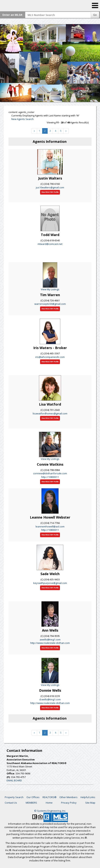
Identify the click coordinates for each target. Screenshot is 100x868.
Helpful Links (88, 797)
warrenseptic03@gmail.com (50, 304)
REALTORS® (50, 797)
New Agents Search (22, 119)
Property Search (14, 797)
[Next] (34, 131)
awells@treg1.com (50, 640)
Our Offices (33, 797)
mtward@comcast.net (50, 244)
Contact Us (11, 803)
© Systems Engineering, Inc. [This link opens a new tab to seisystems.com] (50, 811)
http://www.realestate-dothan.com (50, 643)
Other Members (68, 797)
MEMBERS (31, 803)
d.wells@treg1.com (50, 699)
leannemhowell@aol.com (50, 526)
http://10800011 (50, 477)
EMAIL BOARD (14, 780)
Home (49, 803)
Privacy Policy (69, 803)
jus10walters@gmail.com (50, 187)
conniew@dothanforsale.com (50, 473)
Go (95, 15)
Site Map (90, 803)
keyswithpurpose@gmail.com (50, 583)
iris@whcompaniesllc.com (50, 357)
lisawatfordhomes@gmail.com (50, 413)
